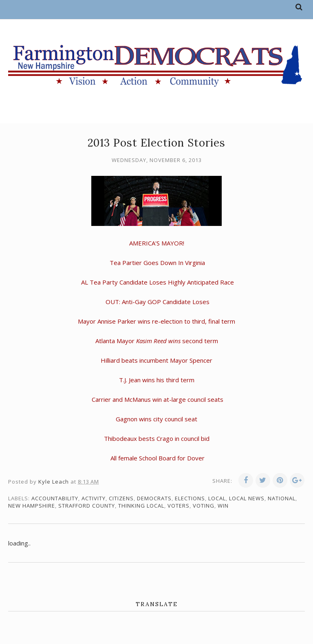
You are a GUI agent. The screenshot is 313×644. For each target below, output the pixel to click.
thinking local (141, 506)
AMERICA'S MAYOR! (157, 243)
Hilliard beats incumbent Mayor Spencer (156, 360)
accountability (55, 498)
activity (94, 498)
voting (204, 506)
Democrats (154, 498)
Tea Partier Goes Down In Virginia (157, 263)
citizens (121, 498)
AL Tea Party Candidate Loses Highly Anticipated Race (158, 282)
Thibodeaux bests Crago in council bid (157, 438)
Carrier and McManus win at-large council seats (158, 399)
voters (179, 506)
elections (190, 498)
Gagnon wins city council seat (156, 419)
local (217, 498)
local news (247, 498)
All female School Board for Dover (158, 458)
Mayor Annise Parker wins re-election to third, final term (156, 321)
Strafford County (87, 506)
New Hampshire (32, 506)
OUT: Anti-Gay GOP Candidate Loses (158, 302)
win (223, 506)
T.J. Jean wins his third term (157, 380)
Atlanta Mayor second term (157, 341)
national (282, 498)
